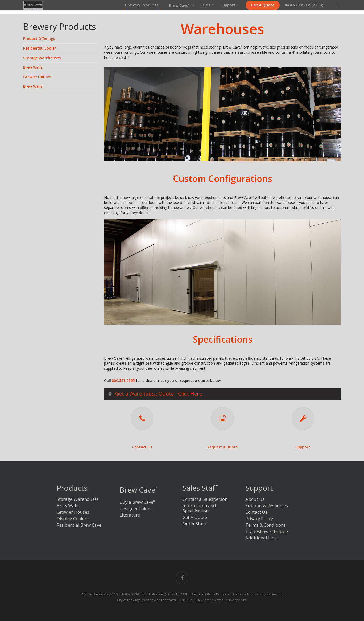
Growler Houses (37, 77)
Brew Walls (33, 67)
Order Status (196, 524)
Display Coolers (73, 519)
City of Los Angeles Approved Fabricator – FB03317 (155, 600)
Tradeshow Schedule (267, 532)
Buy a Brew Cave (137, 502)
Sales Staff (200, 489)
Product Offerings (39, 39)
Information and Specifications (199, 508)
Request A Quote (222, 447)
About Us (255, 499)
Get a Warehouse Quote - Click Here (155, 394)
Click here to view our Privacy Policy (221, 600)
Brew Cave (138, 490)
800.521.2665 (123, 380)
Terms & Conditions (266, 525)
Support (303, 447)
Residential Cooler (40, 48)
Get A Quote (195, 517)
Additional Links (262, 538)
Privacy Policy (259, 519)
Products (72, 489)
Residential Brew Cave (79, 525)
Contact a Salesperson (205, 499)
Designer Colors (136, 509)
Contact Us (142, 447)
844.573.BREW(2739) (125, 594)
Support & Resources (267, 506)
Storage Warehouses (42, 58)
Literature (130, 515)
